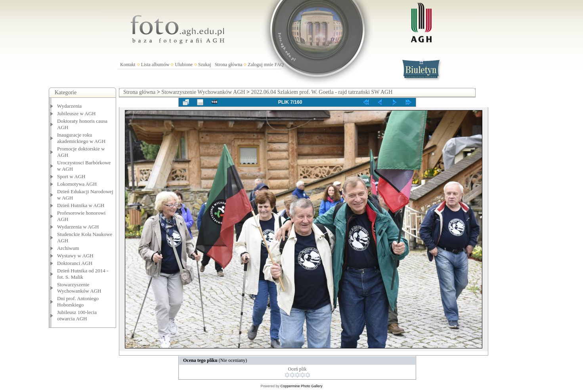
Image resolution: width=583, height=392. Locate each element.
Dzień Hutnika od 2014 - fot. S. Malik (83, 274)
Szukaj (205, 65)
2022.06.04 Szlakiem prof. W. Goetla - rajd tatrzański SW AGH (322, 92)
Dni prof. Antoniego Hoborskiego (78, 302)
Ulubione (184, 65)
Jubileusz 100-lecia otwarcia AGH (77, 315)
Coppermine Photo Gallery (301, 386)
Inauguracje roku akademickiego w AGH (81, 138)
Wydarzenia (69, 106)
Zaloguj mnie (260, 65)
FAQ (279, 65)
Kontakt (128, 65)
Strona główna (229, 65)
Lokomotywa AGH (77, 184)
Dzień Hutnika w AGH (81, 205)
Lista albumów (155, 65)
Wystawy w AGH (75, 256)
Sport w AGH (71, 176)
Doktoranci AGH (75, 263)
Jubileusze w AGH (76, 113)
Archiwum (68, 248)
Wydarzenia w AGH (78, 227)
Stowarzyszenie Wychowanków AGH (79, 288)
